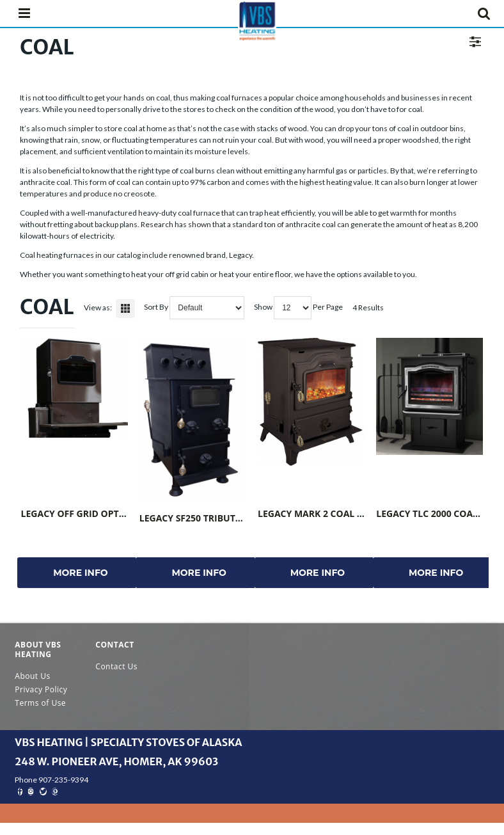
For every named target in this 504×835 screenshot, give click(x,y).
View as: (98, 307)
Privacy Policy (41, 689)
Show (263, 307)
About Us (32, 676)
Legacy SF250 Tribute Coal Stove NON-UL (238, 518)
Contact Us (116, 666)
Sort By (156, 307)
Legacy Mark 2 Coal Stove (321, 513)
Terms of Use (40, 703)
